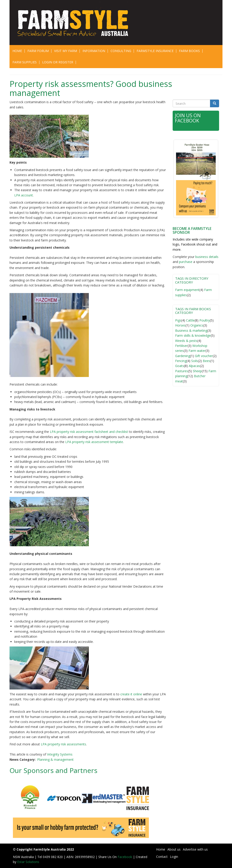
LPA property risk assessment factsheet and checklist (89, 432)
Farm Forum (38, 51)
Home (17, 51)
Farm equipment (187, 290)
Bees (207, 361)
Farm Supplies (25, 62)
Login (174, 857)
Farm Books (189, 51)
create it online (131, 694)
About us (174, 849)
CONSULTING (121, 51)
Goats (180, 366)
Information (94, 51)
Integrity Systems (60, 754)
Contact (162, 857)
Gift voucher (204, 356)
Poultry (205, 320)
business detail (206, 257)
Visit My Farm (66, 51)
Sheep (197, 371)
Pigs (178, 320)
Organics (197, 325)
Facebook (125, 857)
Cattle (190, 320)
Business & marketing (191, 330)
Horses (180, 325)
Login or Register (58, 62)
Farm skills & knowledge (193, 335)
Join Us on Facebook (188, 118)
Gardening (183, 356)
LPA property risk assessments (63, 744)
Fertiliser (181, 346)
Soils (195, 361)
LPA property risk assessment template (94, 442)
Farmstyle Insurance (155, 51)
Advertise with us (195, 849)
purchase (186, 262)
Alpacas (194, 366)
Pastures (182, 371)
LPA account (24, 195)
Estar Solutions (28, 862)
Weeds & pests (186, 341)
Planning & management (55, 759)
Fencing (181, 361)
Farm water (197, 351)
